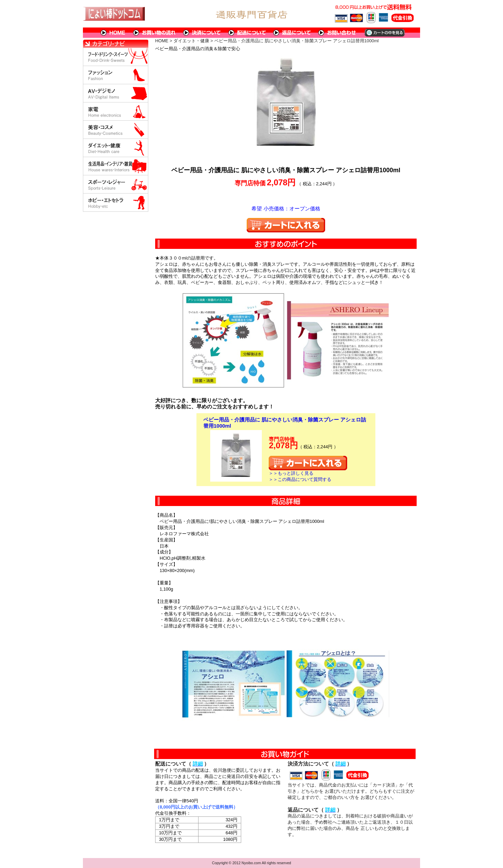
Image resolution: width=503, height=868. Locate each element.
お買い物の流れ (154, 33)
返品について (292, 33)
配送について (247, 33)
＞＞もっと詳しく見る (291, 473)
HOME (113, 33)
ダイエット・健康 (191, 41)
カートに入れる (286, 225)
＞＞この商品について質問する (300, 479)
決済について (202, 33)
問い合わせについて (338, 33)
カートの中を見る (384, 33)
